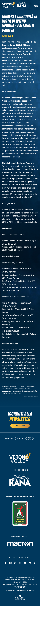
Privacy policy (11, 590)
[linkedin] (17, 439)
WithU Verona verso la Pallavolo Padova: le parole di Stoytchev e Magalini (19, 387)
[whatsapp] (34, 439)
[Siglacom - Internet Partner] (20, 599)
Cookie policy (22, 590)
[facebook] (21, 439)
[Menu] (36, 5)
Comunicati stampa (30, 397)
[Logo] (9, 5)
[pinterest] (30, 439)
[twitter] (25, 439)
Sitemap (31, 590)
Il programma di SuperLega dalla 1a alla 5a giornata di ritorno (19, 392)
